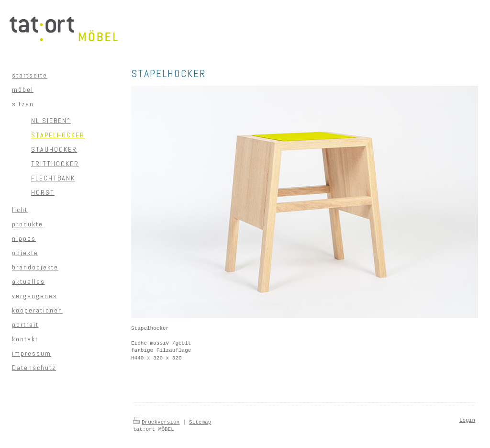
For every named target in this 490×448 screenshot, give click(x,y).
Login (467, 420)
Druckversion (156, 422)
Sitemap (200, 422)
